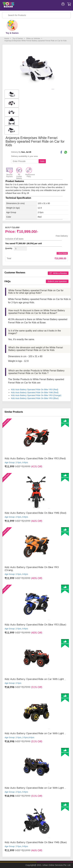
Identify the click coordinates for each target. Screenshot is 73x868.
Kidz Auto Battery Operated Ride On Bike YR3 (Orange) (36, 395)
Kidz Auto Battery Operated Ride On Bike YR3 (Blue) (35, 398)
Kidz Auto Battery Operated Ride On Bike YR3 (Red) (35, 390)
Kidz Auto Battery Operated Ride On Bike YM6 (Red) (35, 392)
